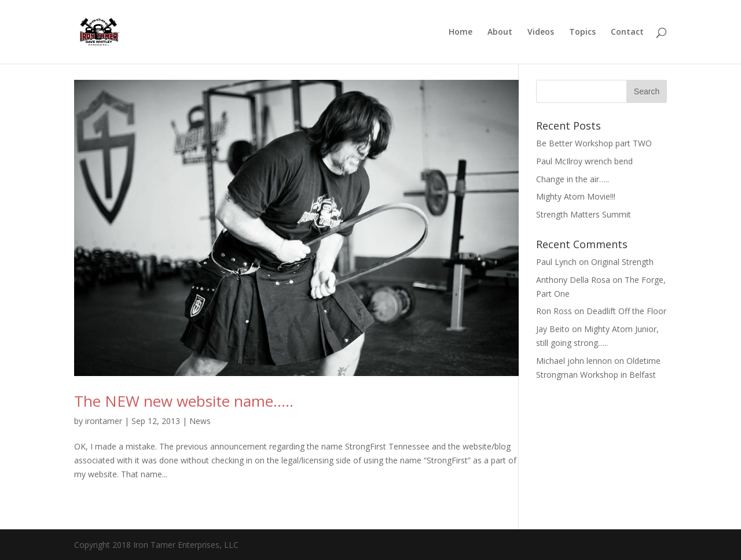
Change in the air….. (573, 179)
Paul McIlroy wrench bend (584, 161)
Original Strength (622, 262)
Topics (582, 32)
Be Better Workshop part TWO (594, 143)
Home (461, 32)
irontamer (104, 421)
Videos (541, 32)
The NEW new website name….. (184, 401)
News (200, 421)
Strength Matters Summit (584, 214)
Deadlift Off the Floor (626, 311)
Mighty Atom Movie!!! (576, 196)
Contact (627, 32)
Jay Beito (553, 329)
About (500, 32)
